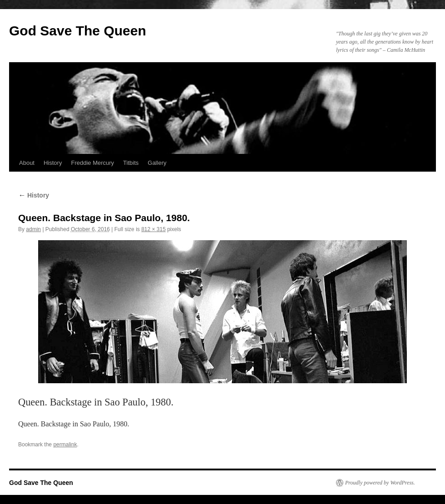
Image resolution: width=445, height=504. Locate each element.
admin (33, 229)
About (27, 163)
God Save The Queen (78, 31)
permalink (65, 445)
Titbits (131, 163)
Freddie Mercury (92, 163)
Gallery (157, 163)
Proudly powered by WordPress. (380, 483)
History (53, 163)
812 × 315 (153, 229)
